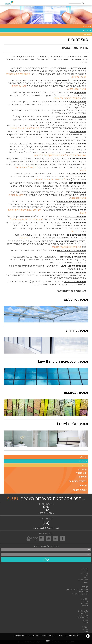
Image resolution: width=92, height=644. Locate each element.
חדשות (86, 632)
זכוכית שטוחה (83, 592)
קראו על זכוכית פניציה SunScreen (26, 219)
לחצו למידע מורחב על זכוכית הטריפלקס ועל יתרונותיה (60, 155)
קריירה (86, 578)
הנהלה (86, 571)
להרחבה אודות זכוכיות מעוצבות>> (49, 179)
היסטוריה (85, 582)
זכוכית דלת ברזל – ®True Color (77, 589)
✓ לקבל (49, 641)
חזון (87, 575)
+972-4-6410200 (46, 510)
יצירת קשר (85, 630)
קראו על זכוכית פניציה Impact (66, 247)
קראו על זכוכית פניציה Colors (25, 128)
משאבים (83, 477)
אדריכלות (87, 26)
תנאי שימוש (84, 573)
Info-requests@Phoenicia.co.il (46, 525)
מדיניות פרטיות (83, 580)
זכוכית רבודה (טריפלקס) (80, 594)
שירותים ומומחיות (78, 481)
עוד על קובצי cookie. (22, 635)
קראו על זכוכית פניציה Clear (67, 98)
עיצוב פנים (87, 30)
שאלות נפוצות (80, 490)
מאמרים (83, 486)
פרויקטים (87, 34)
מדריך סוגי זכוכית (82, 618)
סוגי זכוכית (81, 473)
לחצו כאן (75, 231)
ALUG (12, 498)
